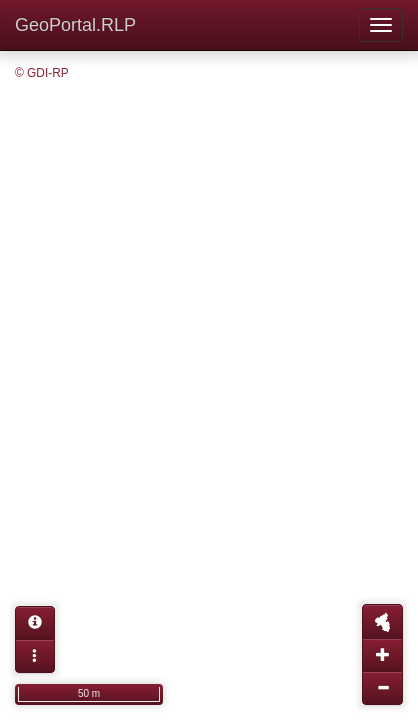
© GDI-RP (42, 73)
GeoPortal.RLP (75, 25)
